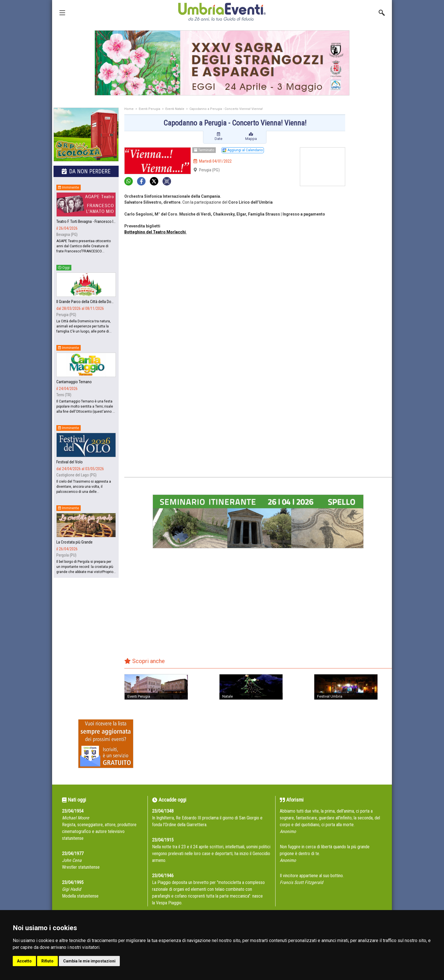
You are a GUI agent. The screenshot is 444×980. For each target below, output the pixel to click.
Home (129, 109)
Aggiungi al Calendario (243, 150)
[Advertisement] (371, 197)
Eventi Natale (175, 109)
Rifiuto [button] (47, 961)
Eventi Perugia (150, 109)
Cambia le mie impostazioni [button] (89, 961)
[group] (222, 63)
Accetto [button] (24, 961)
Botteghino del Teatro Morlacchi (155, 232)
